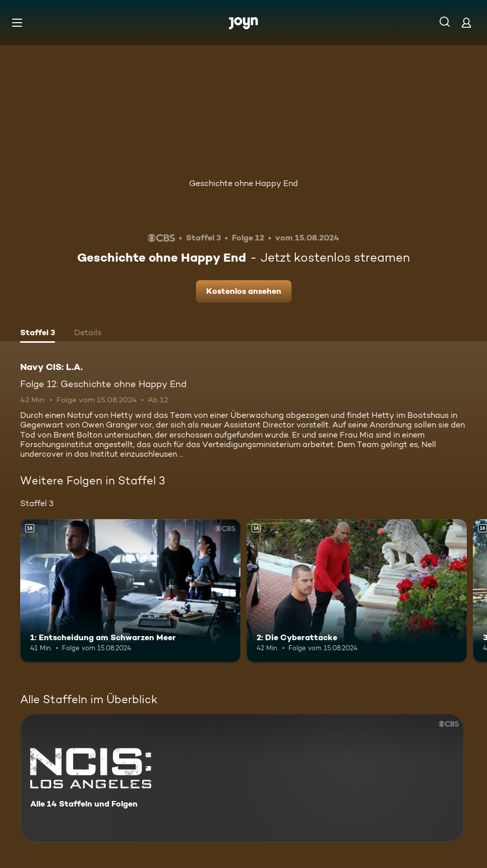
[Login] (466, 22)
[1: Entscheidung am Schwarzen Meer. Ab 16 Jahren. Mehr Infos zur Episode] (130, 591)
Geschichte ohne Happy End (243, 183)
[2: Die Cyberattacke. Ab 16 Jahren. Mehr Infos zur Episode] (357, 591)
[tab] (38, 334)
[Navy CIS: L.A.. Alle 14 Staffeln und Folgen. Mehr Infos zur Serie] (242, 778)
